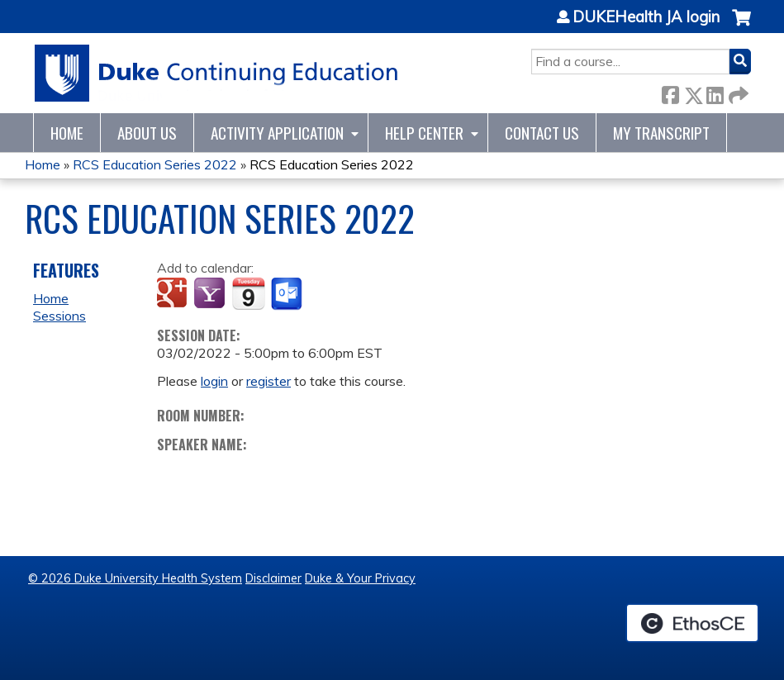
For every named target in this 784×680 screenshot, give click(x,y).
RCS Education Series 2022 (155, 164)
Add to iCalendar (248, 293)
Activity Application (277, 133)
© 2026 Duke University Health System (135, 578)
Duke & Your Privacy (360, 578)
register (268, 381)
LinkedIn (715, 92)
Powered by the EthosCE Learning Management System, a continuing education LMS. (692, 623)
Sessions (59, 316)
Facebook (670, 92)
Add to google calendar (174, 294)
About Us (147, 133)
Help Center (424, 133)
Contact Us (542, 133)
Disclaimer (273, 578)
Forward (737, 92)
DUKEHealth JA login (646, 17)
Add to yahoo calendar (211, 294)
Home (67, 133)
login (214, 381)
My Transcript (661, 133)
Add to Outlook (288, 294)
